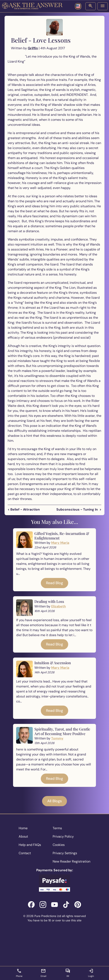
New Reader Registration (71, 861)
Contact (25, 853)
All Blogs (54, 801)
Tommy (57, 738)
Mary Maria (60, 543)
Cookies (59, 845)
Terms (57, 828)
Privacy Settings (65, 853)
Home (23, 828)
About (23, 836)
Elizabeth (59, 606)
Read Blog (54, 583)
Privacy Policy (63, 836)
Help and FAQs (30, 845)
